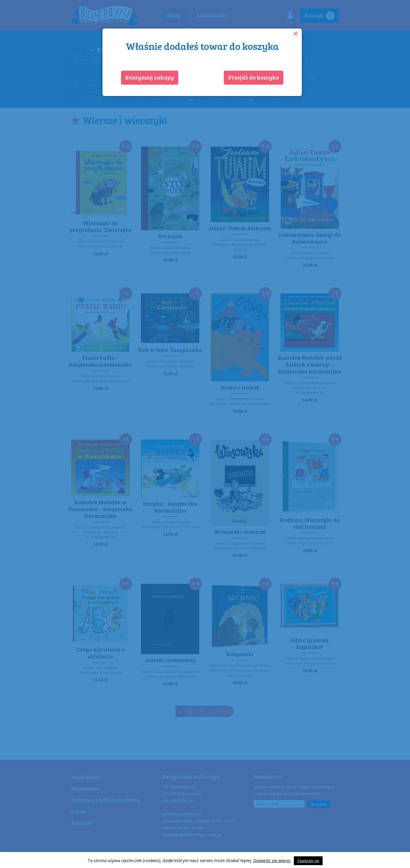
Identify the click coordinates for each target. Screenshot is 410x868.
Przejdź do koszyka (254, 77)
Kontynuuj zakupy (150, 77)
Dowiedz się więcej (272, 860)
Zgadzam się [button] (308, 861)
